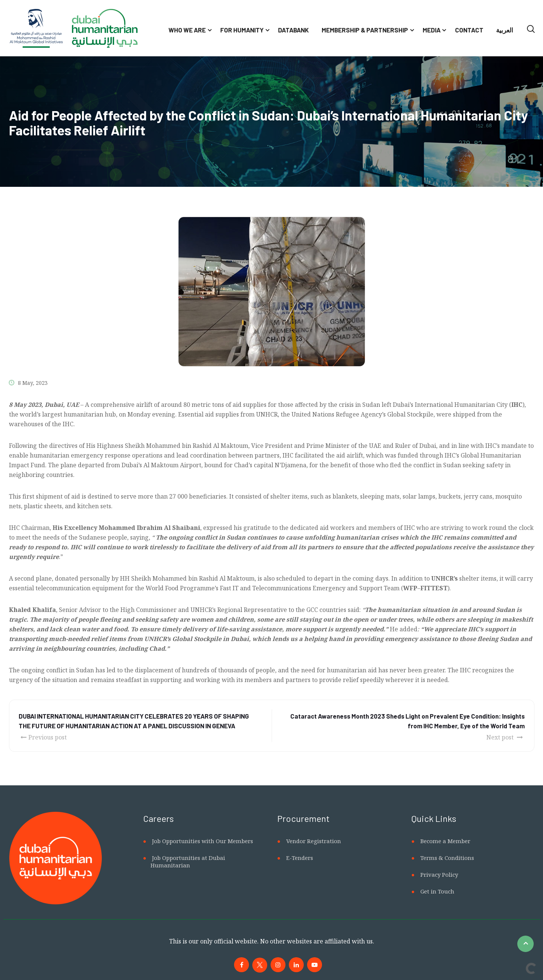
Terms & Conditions (447, 858)
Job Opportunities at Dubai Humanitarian (188, 861)
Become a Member (445, 841)
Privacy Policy (439, 874)
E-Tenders (300, 858)
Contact (469, 30)
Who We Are (187, 30)
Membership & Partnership (365, 30)
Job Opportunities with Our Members (203, 841)
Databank (293, 30)
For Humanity (242, 30)
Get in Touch (437, 891)
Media (432, 30)
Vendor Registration (314, 841)
